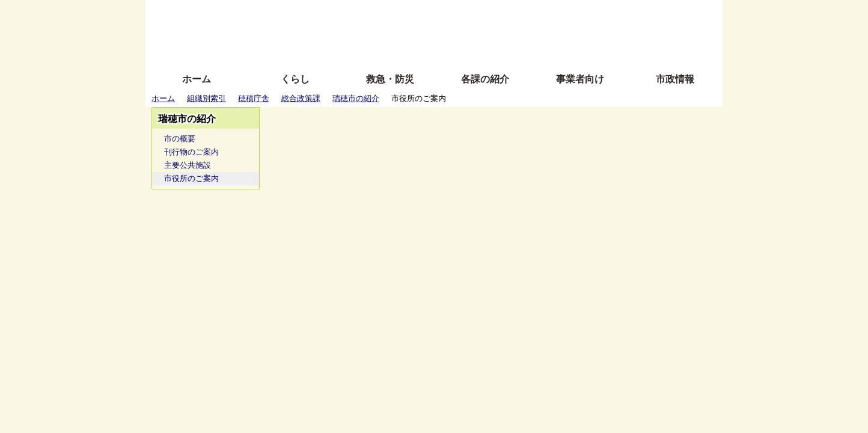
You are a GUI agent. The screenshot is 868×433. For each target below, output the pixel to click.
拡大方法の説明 (347, 50)
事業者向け (580, 79)
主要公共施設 (188, 165)
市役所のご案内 (191, 178)
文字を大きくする (444, 32)
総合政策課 (301, 98)
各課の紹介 (485, 79)
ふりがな (338, 14)
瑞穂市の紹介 (356, 98)
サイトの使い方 (420, 50)
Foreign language (356, 32)
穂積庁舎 (254, 98)
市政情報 (675, 79)
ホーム (197, 79)
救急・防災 (390, 79)
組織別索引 (206, 98)
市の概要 (180, 139)
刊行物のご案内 (191, 152)
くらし (295, 79)
